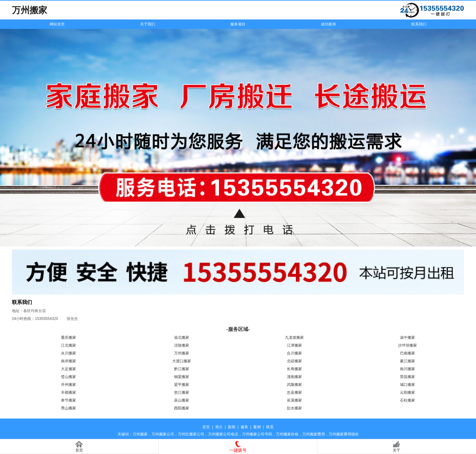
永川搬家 (68, 353)
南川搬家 (408, 369)
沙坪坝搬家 (408, 345)
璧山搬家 (68, 377)
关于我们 (148, 24)
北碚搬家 (294, 361)
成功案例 (328, 24)
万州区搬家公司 (191, 434)
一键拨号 (238, 450)
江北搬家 (68, 345)
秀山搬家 (68, 408)
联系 (270, 427)
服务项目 (238, 24)
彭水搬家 (294, 408)
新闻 (232, 427)
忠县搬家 (294, 392)
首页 (206, 427)
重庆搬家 (68, 338)
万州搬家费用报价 (344, 434)
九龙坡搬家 (294, 338)
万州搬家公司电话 (223, 434)
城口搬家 (408, 385)
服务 (244, 427)
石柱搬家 (408, 400)
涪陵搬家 (182, 345)
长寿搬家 (294, 369)
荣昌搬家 (408, 377)
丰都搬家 (68, 392)
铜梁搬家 (182, 377)
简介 (219, 427)
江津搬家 (294, 345)
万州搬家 (182, 353)
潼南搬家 (294, 377)
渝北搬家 (182, 338)
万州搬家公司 (163, 434)
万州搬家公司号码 (257, 434)
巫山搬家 (182, 400)
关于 (397, 450)
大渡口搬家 (182, 361)
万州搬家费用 (314, 434)
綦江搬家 (408, 361)
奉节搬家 (68, 400)
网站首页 (57, 24)
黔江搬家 (182, 369)
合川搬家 (294, 353)
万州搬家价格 (287, 434)
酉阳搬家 (182, 408)
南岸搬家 (68, 361)
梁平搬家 (182, 385)
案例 (257, 427)
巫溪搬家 (294, 400)
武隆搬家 (294, 385)
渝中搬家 (408, 338)
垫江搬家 (182, 392)
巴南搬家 (408, 353)
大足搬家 (68, 369)
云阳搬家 (408, 392)
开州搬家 (68, 385)
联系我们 (419, 24)
